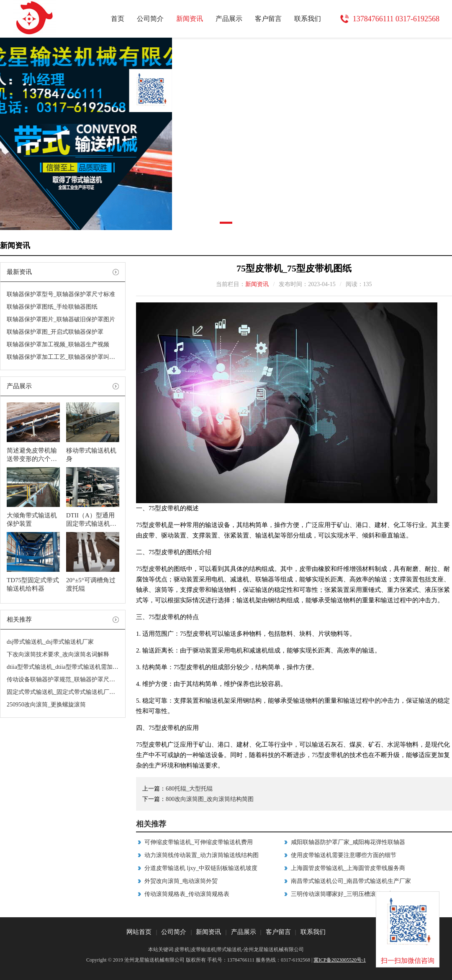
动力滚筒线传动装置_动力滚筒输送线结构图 (202, 855)
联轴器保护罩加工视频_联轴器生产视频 (58, 344)
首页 (118, 19)
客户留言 (268, 19)
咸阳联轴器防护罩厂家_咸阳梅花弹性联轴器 (348, 842)
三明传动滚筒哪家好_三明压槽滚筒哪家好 (345, 894)
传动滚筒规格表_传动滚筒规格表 (187, 894)
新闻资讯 (190, 19)
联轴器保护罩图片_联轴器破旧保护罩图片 (61, 319)
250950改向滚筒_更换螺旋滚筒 (46, 705)
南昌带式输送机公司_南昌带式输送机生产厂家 (351, 881)
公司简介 (150, 19)
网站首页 (139, 932)
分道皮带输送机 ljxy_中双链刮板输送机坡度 (201, 868)
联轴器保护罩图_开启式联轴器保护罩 (55, 332)
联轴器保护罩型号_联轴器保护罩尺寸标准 (61, 294)
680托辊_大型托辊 (189, 789)
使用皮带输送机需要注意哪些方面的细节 (344, 855)
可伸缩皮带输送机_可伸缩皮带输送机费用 (199, 842)
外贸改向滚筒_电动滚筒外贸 (181, 881)
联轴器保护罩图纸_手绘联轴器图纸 (52, 307)
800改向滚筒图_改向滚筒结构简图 (210, 799)
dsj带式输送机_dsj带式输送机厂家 (50, 642)
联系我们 (308, 19)
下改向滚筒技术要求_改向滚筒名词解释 (58, 654)
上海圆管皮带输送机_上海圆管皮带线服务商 (348, 868)
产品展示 (229, 19)
